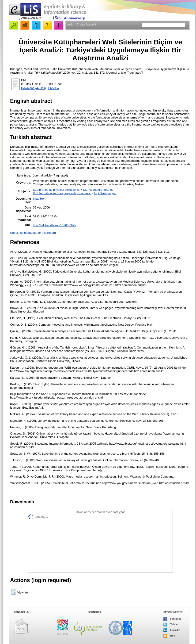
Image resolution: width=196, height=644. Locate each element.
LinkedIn (172, 630)
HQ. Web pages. (105, 193)
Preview (54, 88)
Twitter (171, 625)
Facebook (172, 619)
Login (70, 25)
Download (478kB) (33, 88)
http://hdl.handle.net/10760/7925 (55, 225)
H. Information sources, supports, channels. (62, 193)
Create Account (86, 25)
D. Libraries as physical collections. (56, 190)
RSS (169, 636)
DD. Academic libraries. (99, 190)
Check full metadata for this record (33, 233)
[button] (13, 592)
